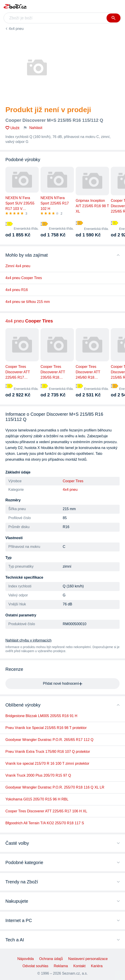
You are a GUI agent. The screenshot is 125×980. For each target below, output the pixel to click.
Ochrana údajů (51, 959)
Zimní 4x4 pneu (18, 266)
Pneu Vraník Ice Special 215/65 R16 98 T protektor (46, 728)
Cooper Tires (73, 481)
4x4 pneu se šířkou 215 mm (28, 302)
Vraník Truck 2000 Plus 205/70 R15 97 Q (38, 775)
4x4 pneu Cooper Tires (24, 278)
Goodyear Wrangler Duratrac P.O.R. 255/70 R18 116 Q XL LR (55, 787)
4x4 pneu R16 (17, 290)
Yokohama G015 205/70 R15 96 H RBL (37, 799)
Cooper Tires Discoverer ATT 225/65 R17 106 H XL (46, 811)
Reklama (61, 966)
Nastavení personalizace (88, 959)
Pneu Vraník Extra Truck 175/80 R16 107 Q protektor (48, 752)
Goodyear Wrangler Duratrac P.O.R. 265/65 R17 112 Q (49, 740)
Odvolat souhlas (35, 966)
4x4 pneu (16, 29)
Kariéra (97, 966)
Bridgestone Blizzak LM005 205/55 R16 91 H (41, 716)
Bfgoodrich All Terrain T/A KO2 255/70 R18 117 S (45, 823)
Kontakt (80, 966)
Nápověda (26, 959)
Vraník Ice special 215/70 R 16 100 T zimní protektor (47, 763)
